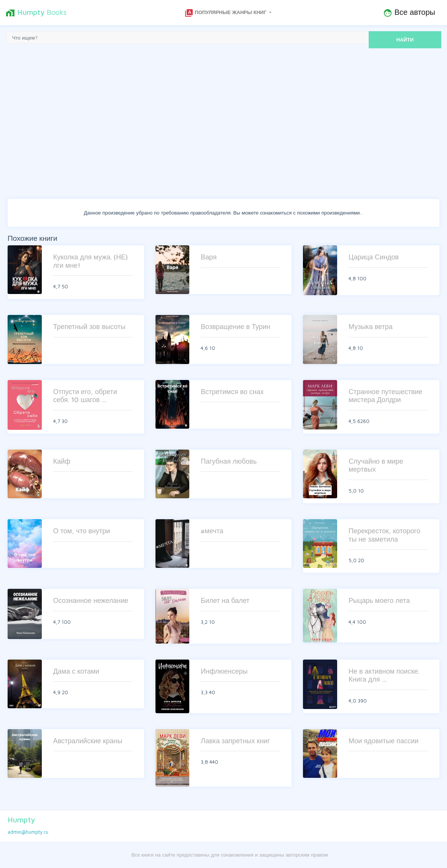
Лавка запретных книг (235, 741)
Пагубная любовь (229, 461)
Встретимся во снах (232, 392)
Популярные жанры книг (226, 13)
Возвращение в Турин (235, 327)
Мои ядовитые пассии (384, 741)
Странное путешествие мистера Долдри (385, 396)
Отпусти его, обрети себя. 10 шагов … (85, 396)
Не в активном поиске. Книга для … (384, 675)
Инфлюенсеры (224, 671)
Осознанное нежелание (91, 600)
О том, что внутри (82, 531)
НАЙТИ (405, 40)
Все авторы (409, 13)
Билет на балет (225, 600)
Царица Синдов (374, 257)
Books (36, 13)
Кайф (62, 461)
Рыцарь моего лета (379, 600)
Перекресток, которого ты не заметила (384, 535)
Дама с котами (76, 671)
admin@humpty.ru (28, 832)
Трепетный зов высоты (89, 327)
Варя (209, 257)
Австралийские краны (88, 741)
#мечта (212, 531)
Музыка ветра (371, 327)
